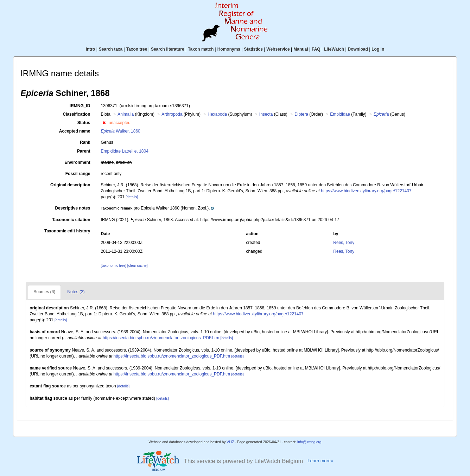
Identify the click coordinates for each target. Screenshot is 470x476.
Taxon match (201, 49)
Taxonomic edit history (67, 231)
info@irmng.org (309, 442)
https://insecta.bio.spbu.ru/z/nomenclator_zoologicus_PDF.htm (161, 338)
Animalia (126, 114)
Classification (76, 114)
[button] (104, 123)
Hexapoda (217, 114)
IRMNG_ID (80, 106)
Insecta (266, 114)
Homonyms (229, 49)
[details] (132, 197)
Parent (84, 151)
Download (358, 49)
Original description (70, 185)
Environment (77, 162)
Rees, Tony (344, 243)
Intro (91, 49)
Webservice (278, 49)
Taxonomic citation (71, 220)
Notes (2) (76, 292)
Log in (378, 49)
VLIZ (230, 442)
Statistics (253, 49)
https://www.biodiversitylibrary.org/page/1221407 (366, 191)
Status (84, 123)
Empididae (340, 114)
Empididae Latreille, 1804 (124, 151)
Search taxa (111, 49)
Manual (301, 49)
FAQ (316, 49)
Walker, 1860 (120, 131)
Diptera (301, 114)
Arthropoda (172, 114)
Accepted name (75, 131)
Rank (85, 142)
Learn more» (320, 461)
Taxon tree (137, 49)
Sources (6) (44, 292)
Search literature (168, 49)
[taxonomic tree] (113, 266)
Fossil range (78, 174)
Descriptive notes (72, 208)
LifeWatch (334, 49)
